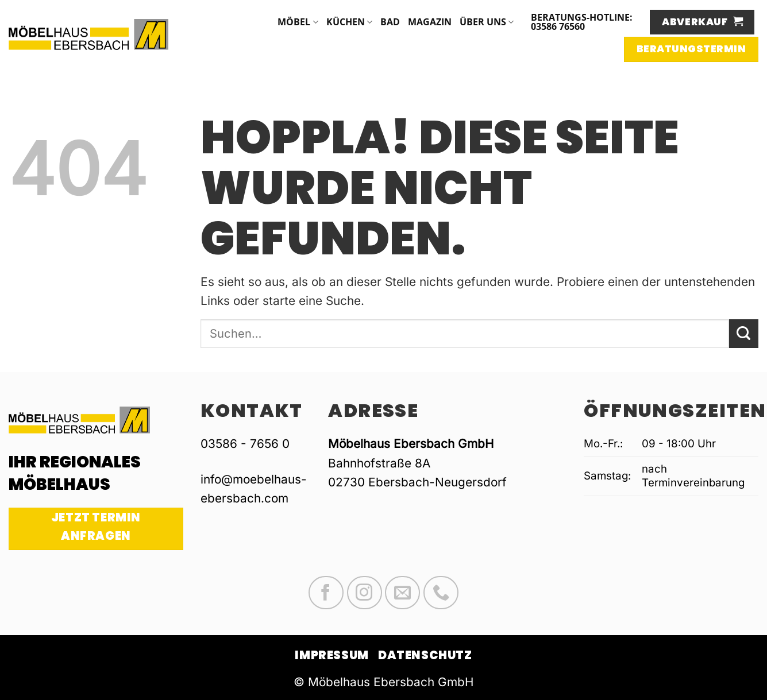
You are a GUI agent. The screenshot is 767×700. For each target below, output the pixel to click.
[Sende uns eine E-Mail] (402, 592)
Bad (390, 22)
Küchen (349, 22)
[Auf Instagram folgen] (365, 592)
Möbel (298, 22)
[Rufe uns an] (441, 592)
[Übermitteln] (744, 334)
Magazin (430, 22)
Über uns (487, 22)
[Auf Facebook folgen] (326, 592)
